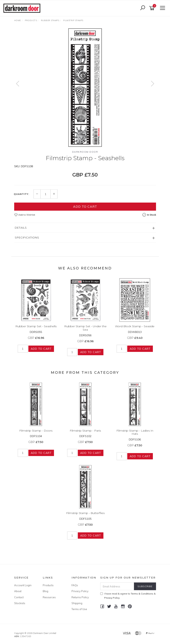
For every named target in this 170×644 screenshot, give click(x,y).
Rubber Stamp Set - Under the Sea (85, 328)
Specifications (27, 237)
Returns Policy (80, 597)
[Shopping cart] (152, 8)
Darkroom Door (85, 152)
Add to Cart (85, 207)
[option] (85, 88)
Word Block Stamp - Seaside (135, 326)
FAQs (75, 585)
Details (21, 228)
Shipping (77, 603)
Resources (49, 597)
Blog (46, 591)
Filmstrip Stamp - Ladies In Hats (135, 432)
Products (48, 585)
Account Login (23, 585)
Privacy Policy (80, 591)
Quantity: (21, 194)
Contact (19, 597)
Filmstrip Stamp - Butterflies (85, 513)
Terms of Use (79, 609)
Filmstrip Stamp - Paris (85, 431)
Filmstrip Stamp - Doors (36, 431)
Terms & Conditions (142, 594)
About (18, 591)
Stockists (20, 603)
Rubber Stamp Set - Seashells (36, 326)
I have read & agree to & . (128, 596)
